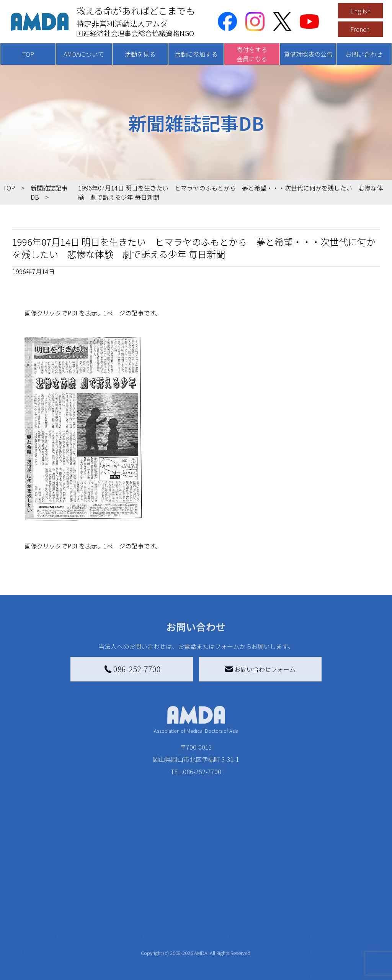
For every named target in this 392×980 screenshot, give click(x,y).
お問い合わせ (364, 54)
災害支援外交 (257, 880)
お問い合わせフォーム (260, 669)
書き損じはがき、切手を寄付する (190, 918)
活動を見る (140, 54)
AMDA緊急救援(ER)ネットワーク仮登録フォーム (104, 964)
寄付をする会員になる (252, 54)
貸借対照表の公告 (308, 54)
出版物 (26, 932)
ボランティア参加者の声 (102, 947)
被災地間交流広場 (259, 865)
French (360, 29)
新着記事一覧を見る (96, 880)
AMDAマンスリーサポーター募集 (189, 897)
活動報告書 (32, 908)
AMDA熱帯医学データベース (37, 949)
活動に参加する (196, 54)
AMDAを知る (29, 880)
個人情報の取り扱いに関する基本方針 (348, 924)
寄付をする (165, 865)
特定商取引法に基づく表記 (348, 885)
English (360, 11)
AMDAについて (84, 54)
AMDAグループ (37, 895)
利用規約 (329, 904)
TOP (28, 54)
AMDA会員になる (177, 880)
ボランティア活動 (93, 935)
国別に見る (84, 892)
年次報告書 (32, 966)
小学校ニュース (38, 920)
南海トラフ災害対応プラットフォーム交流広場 (276, 897)
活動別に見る (87, 904)
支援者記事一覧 (175, 969)
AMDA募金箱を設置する (186, 935)
